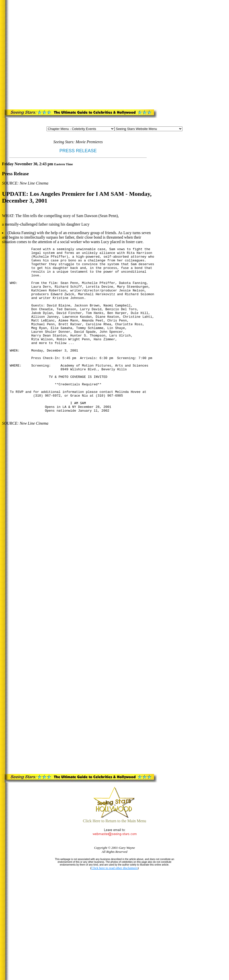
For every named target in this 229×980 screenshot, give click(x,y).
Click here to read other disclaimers (114, 868)
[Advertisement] (56, 54)
